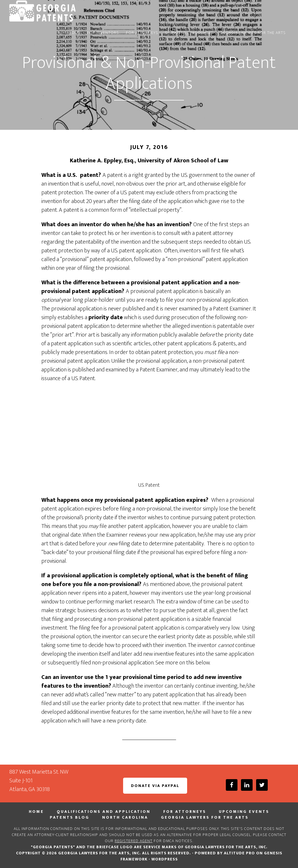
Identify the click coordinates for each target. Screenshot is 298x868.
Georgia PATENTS (62, 11)
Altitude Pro (239, 853)
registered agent (134, 841)
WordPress (165, 859)
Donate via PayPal (155, 786)
